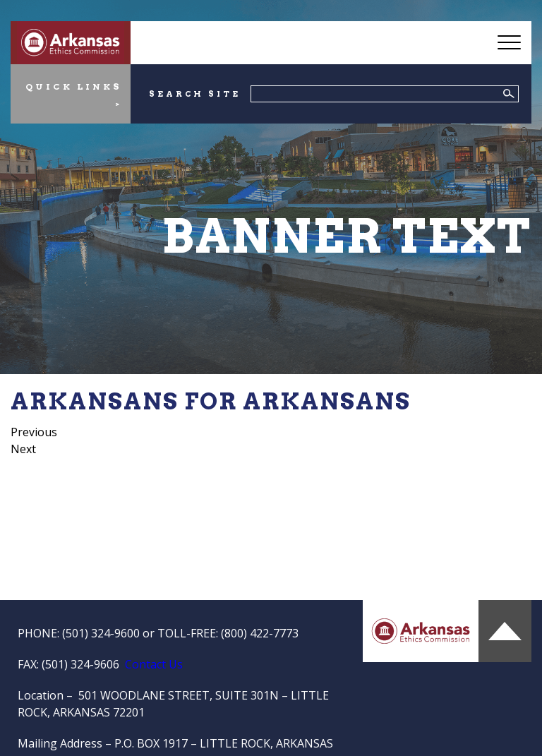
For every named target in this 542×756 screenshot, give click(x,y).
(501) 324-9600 (101, 633)
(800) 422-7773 (260, 633)
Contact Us (154, 664)
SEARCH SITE (194, 94)
